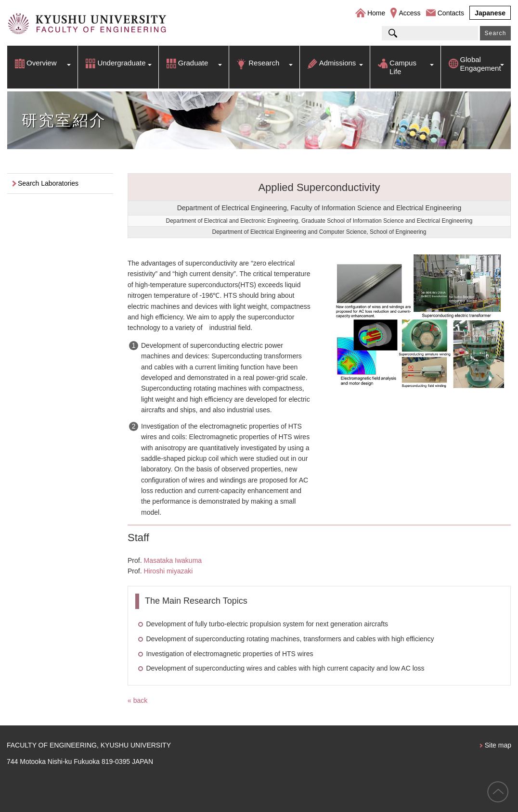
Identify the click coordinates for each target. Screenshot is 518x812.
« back (137, 700)
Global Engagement (481, 64)
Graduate (193, 63)
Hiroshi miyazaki (168, 571)
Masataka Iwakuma (173, 560)
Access (409, 13)
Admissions (338, 63)
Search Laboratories (48, 183)
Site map (498, 745)
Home (376, 13)
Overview (42, 63)
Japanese (490, 13)
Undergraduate (121, 63)
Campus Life (403, 67)
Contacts (451, 13)
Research (264, 63)
